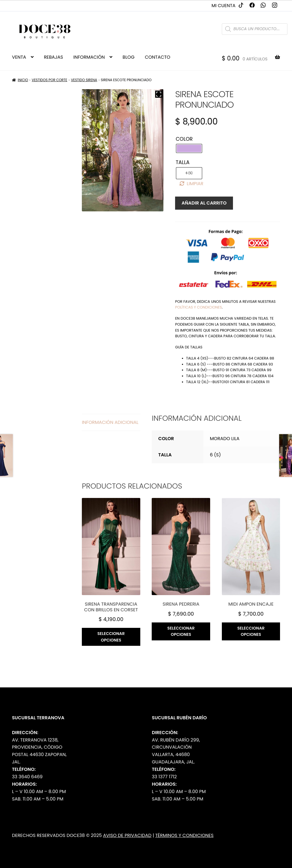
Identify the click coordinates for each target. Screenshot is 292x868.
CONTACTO (158, 57)
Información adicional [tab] (110, 422)
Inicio (23, 80)
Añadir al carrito (204, 203)
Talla (182, 162)
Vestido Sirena (84, 80)
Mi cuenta (224, 6)
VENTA (19, 57)
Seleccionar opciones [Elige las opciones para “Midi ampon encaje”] (251, 631)
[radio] (189, 148)
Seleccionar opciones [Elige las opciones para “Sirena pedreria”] (181, 631)
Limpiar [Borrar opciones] (195, 184)
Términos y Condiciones (184, 835)
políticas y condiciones (198, 307)
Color (184, 139)
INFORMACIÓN (89, 57)
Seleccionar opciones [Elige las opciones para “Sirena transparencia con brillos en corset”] (111, 637)
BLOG (129, 57)
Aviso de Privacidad (127, 835)
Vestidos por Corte (49, 80)
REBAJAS (53, 57)
